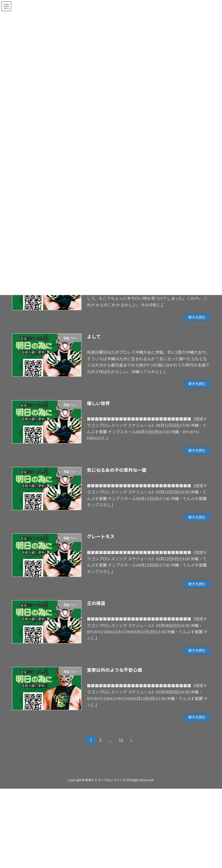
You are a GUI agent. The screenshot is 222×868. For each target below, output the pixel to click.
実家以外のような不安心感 (114, 670)
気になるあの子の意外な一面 (117, 470)
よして (94, 336)
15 (121, 741)
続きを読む (197, 317)
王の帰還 (96, 603)
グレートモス (101, 536)
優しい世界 (98, 403)
